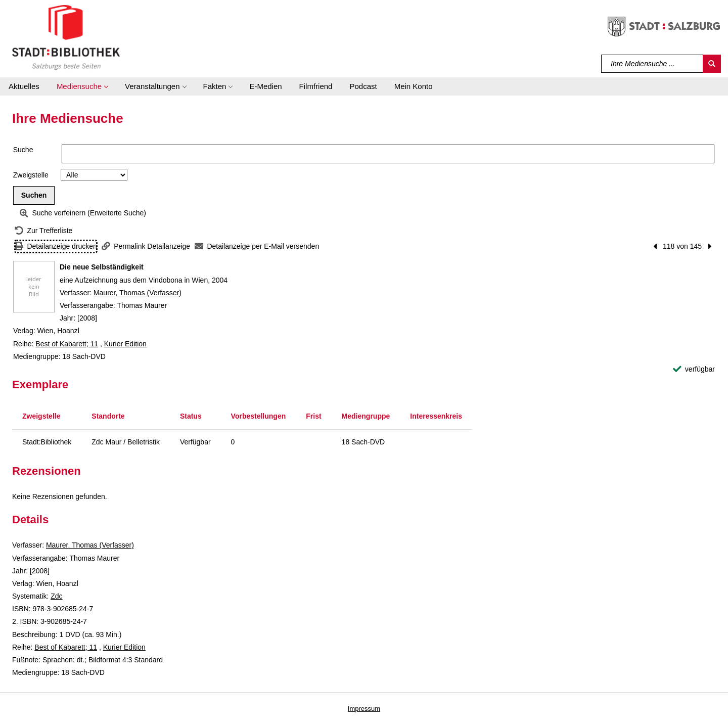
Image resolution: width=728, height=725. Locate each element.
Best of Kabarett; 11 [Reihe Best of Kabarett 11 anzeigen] (67, 344)
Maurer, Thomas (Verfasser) (138, 293)
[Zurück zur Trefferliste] (43, 231)
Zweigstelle (31, 175)
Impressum (364, 709)
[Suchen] (712, 64)
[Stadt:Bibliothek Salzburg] (66, 37)
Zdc (56, 596)
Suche (23, 150)
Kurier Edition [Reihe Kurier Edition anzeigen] (125, 344)
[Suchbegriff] (652, 64)
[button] (82, 86)
